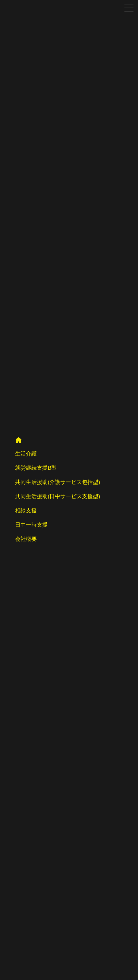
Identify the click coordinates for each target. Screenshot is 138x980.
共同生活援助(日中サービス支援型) (58, 496)
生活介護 (26, 454)
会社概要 (26, 539)
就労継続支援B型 (36, 468)
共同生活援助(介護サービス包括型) (58, 482)
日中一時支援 (31, 525)
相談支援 (26, 511)
